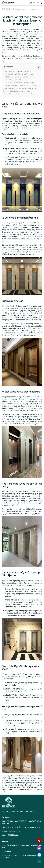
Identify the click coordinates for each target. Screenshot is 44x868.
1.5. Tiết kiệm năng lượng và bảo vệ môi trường (21, 85)
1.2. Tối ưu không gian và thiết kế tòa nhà (19, 77)
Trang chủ (5, 8)
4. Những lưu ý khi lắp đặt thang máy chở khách (19, 94)
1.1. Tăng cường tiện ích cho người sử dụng (19, 74)
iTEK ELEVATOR (28, 787)
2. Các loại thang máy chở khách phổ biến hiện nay (20, 88)
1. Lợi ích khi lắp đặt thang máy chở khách (17, 71)
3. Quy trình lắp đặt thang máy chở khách (17, 91)
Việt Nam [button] (36, 3)
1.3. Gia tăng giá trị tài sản (14, 80)
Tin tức (13, 8)
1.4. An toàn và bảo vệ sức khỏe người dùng (20, 83)
